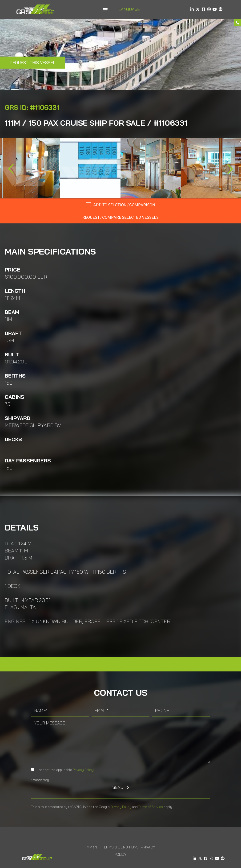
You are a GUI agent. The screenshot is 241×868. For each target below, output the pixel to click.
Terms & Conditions (120, 847)
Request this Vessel (32, 63)
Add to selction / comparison (124, 205)
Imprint (92, 847)
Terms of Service (151, 807)
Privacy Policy (83, 770)
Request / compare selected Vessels (120, 217)
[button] (105, 10)
